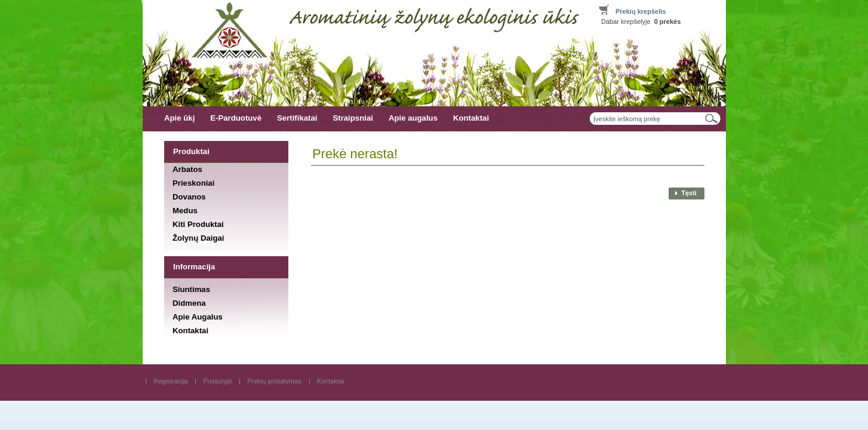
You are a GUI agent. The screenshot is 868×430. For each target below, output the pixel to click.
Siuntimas (191, 289)
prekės (668, 21)
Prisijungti (217, 381)
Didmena (189, 303)
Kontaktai (471, 118)
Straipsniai (353, 118)
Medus (185, 211)
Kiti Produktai (198, 224)
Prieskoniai (193, 182)
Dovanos (189, 197)
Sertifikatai (297, 118)
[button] (685, 193)
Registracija (170, 381)
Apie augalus (413, 118)
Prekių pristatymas (274, 381)
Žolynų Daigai (198, 238)
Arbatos (187, 169)
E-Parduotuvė (236, 118)
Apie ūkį (179, 118)
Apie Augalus (198, 317)
